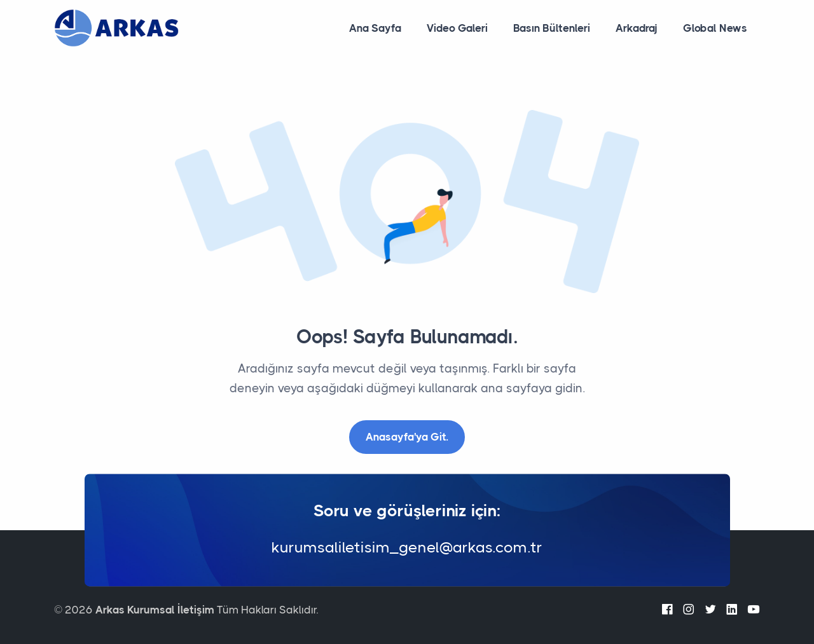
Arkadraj (637, 28)
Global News (715, 28)
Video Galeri (457, 28)
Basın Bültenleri (552, 28)
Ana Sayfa (375, 28)
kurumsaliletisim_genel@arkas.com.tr (407, 548)
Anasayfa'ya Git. (407, 437)
